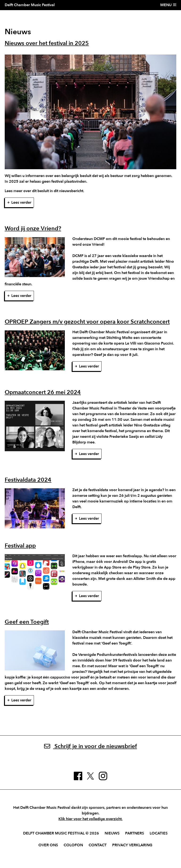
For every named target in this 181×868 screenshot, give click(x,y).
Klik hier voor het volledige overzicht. (90, 819)
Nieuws (112, 833)
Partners (135, 833)
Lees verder (19, 202)
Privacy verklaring (132, 845)
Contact (98, 845)
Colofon (73, 845)
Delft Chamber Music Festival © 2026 (61, 833)
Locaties (159, 833)
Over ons (48, 845)
